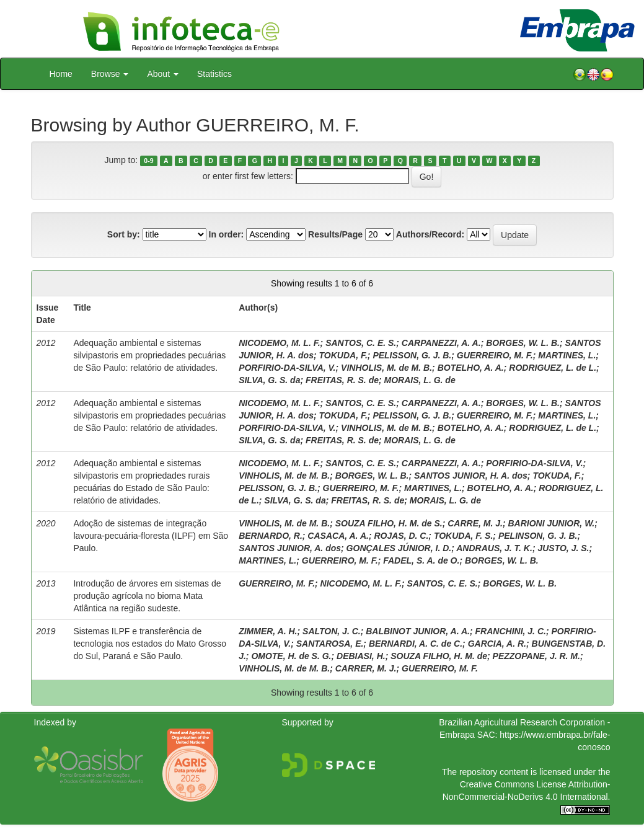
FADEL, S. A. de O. (421, 560)
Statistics (214, 74)
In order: (227, 234)
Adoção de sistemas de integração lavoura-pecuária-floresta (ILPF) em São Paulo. (151, 536)
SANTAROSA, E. (330, 644)
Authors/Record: (430, 234)
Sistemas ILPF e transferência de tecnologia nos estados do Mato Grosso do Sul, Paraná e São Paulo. (150, 644)
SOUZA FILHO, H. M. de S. (389, 523)
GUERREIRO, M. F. (495, 355)
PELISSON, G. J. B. (412, 355)
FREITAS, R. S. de (342, 380)
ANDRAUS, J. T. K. (494, 548)
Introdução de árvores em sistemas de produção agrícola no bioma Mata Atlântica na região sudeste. (147, 596)
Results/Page (335, 234)
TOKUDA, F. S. (463, 536)
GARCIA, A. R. (497, 644)
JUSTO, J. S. (563, 548)
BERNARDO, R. (271, 536)
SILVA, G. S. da (269, 380)
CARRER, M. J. (366, 668)
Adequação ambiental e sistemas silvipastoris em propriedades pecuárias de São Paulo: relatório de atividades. (149, 355)
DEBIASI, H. (361, 656)
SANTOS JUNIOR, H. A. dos (471, 476)
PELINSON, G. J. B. (538, 536)
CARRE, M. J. (475, 523)
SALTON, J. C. (332, 631)
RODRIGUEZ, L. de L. (553, 368)
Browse (110, 74)
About (162, 74)
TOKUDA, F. (343, 355)
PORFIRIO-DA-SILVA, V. (287, 368)
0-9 (148, 161)
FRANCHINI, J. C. (511, 631)
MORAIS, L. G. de (420, 380)
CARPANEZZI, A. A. (441, 343)
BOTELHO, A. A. (471, 368)
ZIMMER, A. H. (268, 631)
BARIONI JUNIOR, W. (551, 523)
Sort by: (124, 234)
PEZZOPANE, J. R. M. (536, 656)
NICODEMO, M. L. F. (279, 343)
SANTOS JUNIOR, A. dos (290, 548)
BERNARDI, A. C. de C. (416, 644)
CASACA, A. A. (338, 536)
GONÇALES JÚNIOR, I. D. (399, 548)
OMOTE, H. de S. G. (291, 656)
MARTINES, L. (567, 355)
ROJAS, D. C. (401, 536)
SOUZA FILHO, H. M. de (439, 656)
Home (61, 74)
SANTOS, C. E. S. (361, 343)
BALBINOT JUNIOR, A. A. (418, 631)
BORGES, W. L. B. (523, 343)
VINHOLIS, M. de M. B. (386, 368)
